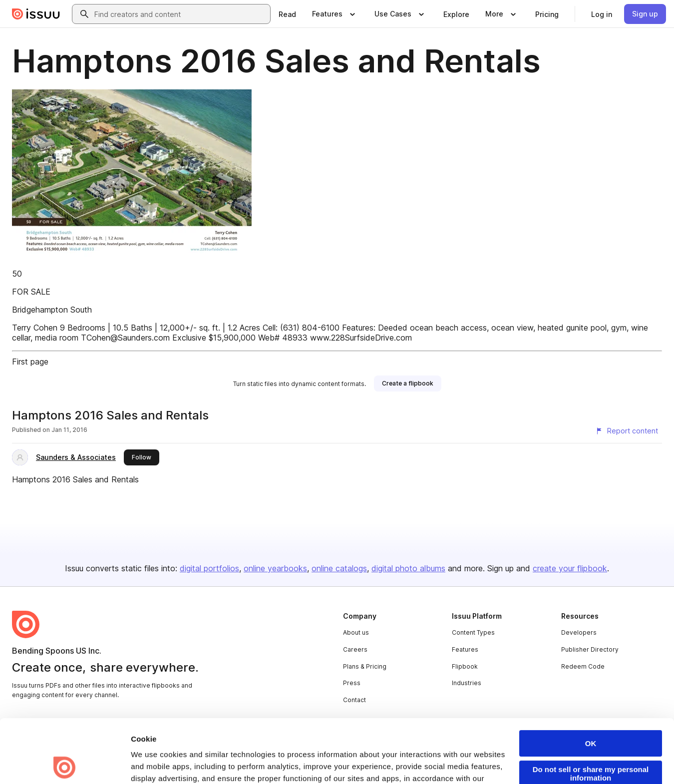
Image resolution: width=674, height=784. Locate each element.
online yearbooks (275, 568)
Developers (579, 632)
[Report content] (627, 431)
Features (465, 649)
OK (591, 680)
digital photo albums (408, 568)
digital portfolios (209, 568)
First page (30, 362)
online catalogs (339, 568)
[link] (287, 14)
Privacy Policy (158, 727)
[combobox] (180, 14)
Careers (355, 649)
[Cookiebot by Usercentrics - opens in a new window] (65, 765)
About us (356, 632)
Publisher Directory (590, 649)
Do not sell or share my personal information (591, 710)
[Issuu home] (36, 14)
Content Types (473, 632)
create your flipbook (570, 568)
